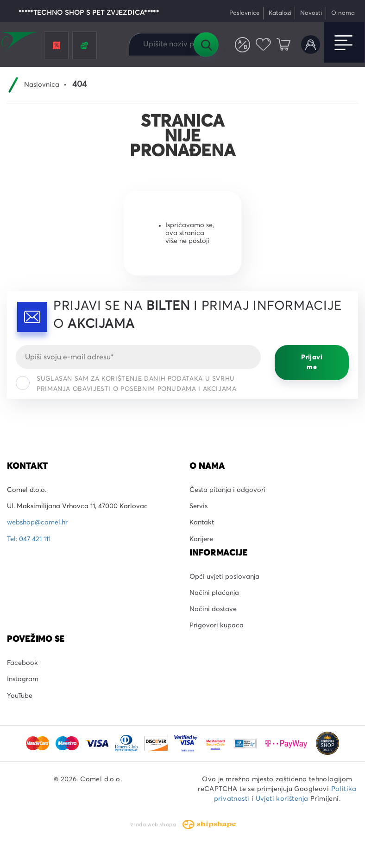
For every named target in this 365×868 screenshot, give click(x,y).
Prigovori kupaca (217, 625)
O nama (343, 13)
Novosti (311, 13)
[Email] (138, 357)
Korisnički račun (311, 45)
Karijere (201, 539)
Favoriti (263, 45)
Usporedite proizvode (242, 45)
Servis (198, 506)
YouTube (20, 696)
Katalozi (280, 13)
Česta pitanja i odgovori (227, 490)
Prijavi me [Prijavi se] (312, 362)
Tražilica (206, 45)
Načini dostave (213, 609)
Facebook (22, 663)
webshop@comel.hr (37, 523)
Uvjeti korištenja (282, 799)
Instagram (23, 679)
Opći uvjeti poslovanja (224, 577)
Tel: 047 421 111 (29, 539)
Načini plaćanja (214, 593)
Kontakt (202, 523)
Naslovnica (42, 85)
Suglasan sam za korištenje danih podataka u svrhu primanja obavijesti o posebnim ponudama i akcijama (126, 384)
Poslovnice (244, 13)
